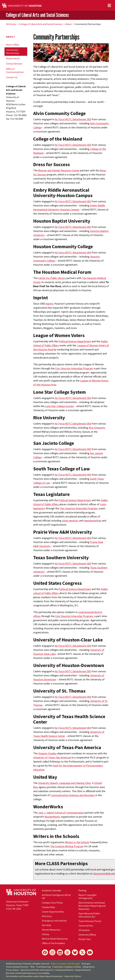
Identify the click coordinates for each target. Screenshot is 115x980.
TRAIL (32, 967)
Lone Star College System (59, 406)
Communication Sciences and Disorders (73, 795)
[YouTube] (90, 952)
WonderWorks (52, 817)
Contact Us (12, 77)
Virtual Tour (85, 939)
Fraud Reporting (43, 967)
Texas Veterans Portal (90, 921)
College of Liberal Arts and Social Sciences (37, 15)
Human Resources (51, 930)
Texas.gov (86, 964)
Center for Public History (52, 278)
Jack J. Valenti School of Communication (61, 813)
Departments (13, 58)
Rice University (97, 428)
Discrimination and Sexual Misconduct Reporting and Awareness (92, 906)
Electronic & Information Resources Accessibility (28, 973)
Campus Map (48, 907)
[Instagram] (52, 952)
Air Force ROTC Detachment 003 (73, 119)
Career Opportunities (53, 912)
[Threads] (67, 952)
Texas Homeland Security (17, 967)
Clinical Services (14, 64)
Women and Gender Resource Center (59, 170)
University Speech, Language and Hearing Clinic (65, 783)
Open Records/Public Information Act (89, 915)
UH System (84, 930)
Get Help (46, 925)
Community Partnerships (13, 51)
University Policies (73, 976)
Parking (82, 890)
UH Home (11, 24)
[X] (82, 952)
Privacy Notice (12, 970)
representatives (93, 521)
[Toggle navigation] (109, 5)
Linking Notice (89, 967)
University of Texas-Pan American (52, 757)
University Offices (87, 935)
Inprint (49, 304)
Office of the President (53, 943)
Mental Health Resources (55, 939)
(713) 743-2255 (13, 909)
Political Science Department (75, 341)
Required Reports (83, 970)
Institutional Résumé (64, 970)
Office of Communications (15, 70)
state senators (70, 521)
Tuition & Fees (86, 926)
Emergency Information (54, 921)
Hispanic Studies (47, 753)
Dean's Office (13, 45)
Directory (47, 916)
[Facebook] (45, 952)
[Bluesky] (75, 952)
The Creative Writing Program (67, 846)
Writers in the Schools (77, 842)
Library (46, 934)
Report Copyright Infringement (88, 896)
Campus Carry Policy (52, 903)
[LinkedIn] (60, 952)
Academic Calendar (52, 890)
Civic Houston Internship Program (74, 368)
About (69, 24)
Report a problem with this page (66, 964)
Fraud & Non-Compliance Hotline (67, 967)
